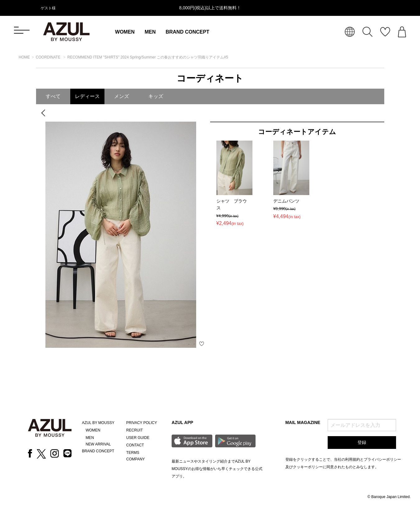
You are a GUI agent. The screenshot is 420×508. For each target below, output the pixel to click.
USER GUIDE (138, 438)
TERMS (133, 453)
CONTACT (135, 445)
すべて (53, 96)
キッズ (156, 96)
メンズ (122, 96)
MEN (150, 32)
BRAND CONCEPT (187, 32)
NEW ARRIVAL (98, 444)
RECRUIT (134, 430)
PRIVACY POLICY (142, 423)
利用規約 (353, 459)
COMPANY (136, 459)
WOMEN (125, 32)
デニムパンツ (286, 201)
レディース (87, 96)
